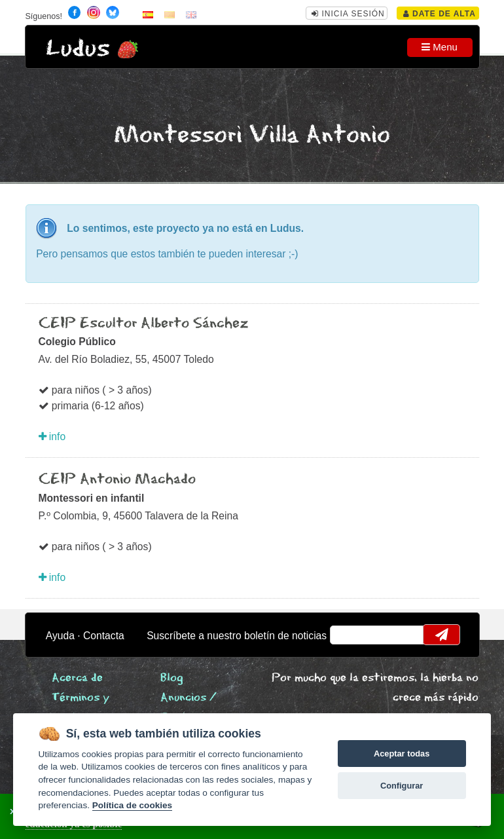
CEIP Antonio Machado (117, 479)
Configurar (402, 786)
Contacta (104, 636)
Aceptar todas (402, 754)
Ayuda (60, 636)
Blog (172, 678)
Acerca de (77, 678)
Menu (440, 47)
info (52, 437)
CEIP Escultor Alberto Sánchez (143, 324)
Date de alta (440, 14)
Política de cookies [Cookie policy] (132, 805)
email (348, 635)
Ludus (78, 49)
